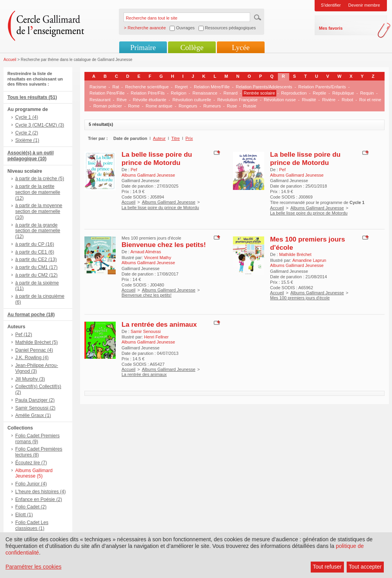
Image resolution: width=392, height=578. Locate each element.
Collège (192, 47)
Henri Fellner (156, 337)
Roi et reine (370, 100)
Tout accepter (365, 567)
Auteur (159, 138)
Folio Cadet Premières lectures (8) (39, 452)
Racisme (98, 87)
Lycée (241, 47)
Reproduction (294, 93)
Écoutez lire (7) (31, 463)
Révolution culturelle (192, 100)
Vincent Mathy (158, 258)
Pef (134, 170)
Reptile (319, 93)
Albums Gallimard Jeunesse (169, 202)
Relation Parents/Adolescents (264, 87)
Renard (231, 93)
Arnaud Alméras (146, 252)
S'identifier (331, 5)
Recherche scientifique (147, 87)
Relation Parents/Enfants (322, 87)
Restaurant (100, 100)
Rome (134, 106)
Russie (250, 106)
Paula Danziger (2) (35, 400)
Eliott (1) (24, 515)
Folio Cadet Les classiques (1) (32, 525)
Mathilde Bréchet (295, 254)
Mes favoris (331, 28)
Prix (189, 138)
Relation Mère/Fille (212, 87)
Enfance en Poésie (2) (39, 499)
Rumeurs (212, 106)
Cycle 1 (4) (27, 117)
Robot (347, 100)
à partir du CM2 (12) (36, 275)
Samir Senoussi (146, 331)
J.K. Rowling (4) (32, 358)
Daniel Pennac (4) (34, 350)
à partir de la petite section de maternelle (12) (38, 192)
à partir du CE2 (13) (36, 259)
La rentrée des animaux (159, 324)
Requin (367, 93)
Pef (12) (24, 335)
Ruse (232, 106)
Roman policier (108, 106)
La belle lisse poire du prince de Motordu (157, 158)
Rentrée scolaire (259, 93)
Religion (179, 93)
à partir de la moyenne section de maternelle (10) (39, 211)
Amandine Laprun (309, 260)
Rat (115, 87)
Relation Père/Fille (107, 93)
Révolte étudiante (150, 100)
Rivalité (309, 100)
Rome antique (159, 106)
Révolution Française (237, 100)
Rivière (329, 100)
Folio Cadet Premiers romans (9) (38, 439)
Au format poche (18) (31, 315)
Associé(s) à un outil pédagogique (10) (30, 156)
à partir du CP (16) (35, 244)
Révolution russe (280, 100)
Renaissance (205, 93)
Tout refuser (327, 567)
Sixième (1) (27, 140)
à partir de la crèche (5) (40, 179)
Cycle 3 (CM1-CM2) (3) (40, 125)
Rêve (122, 100)
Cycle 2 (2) (27, 133)
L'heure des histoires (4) (40, 492)
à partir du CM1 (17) (36, 267)
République (343, 93)
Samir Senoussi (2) (35, 408)
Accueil (10, 60)
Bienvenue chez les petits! (164, 245)
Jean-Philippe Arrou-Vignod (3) (37, 368)
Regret (181, 87)
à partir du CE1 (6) (35, 252)
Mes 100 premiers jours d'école (300, 298)
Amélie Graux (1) (33, 415)
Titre (175, 138)
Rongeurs (188, 106)
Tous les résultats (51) (32, 97)
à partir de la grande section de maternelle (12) (38, 231)
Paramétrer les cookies (33, 567)
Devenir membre (364, 5)
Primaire (143, 47)
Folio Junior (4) (31, 484)
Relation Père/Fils (148, 93)
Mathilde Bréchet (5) (37, 342)
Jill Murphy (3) (30, 379)
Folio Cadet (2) (31, 507)
